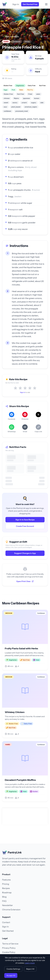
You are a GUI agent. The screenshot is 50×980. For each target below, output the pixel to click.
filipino (16, 98)
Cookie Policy (9, 952)
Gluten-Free (8, 94)
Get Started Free (30, 4)
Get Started (8, 931)
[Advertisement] (26, 816)
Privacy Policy (9, 948)
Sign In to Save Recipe (25, 520)
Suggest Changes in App (25, 553)
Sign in (23, 392)
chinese (7, 98)
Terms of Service (10, 944)
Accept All (11, 975)
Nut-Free (21, 94)
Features (6, 880)
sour (5, 107)
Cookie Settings (13, 969)
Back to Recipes (11, 37)
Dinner (27, 42)
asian (38, 94)
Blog (4, 897)
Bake (21, 90)
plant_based (16, 107)
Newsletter (7, 905)
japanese (27, 98)
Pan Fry (30, 90)
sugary (34, 103)
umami (24, 103)
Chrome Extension (11, 910)
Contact (6, 922)
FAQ (4, 901)
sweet (6, 103)
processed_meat (22, 111)
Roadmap (7, 892)
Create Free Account (25, 526)
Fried (30, 94)
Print (44, 37)
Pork (13, 90)
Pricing (6, 884)
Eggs (6, 90)
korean (37, 98)
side (42, 103)
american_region (31, 107)
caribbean (7, 111)
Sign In (16, 4)
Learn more (30, 963)
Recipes (6, 888)
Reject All (30, 969)
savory (15, 103)
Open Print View (25, 581)
